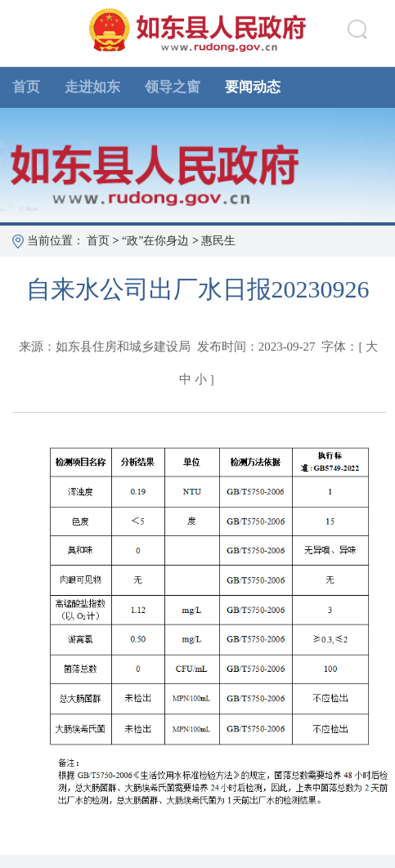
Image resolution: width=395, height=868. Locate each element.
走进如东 (92, 87)
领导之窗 (173, 87)
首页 (26, 87)
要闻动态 (253, 87)
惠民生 (218, 241)
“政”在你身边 (155, 241)
